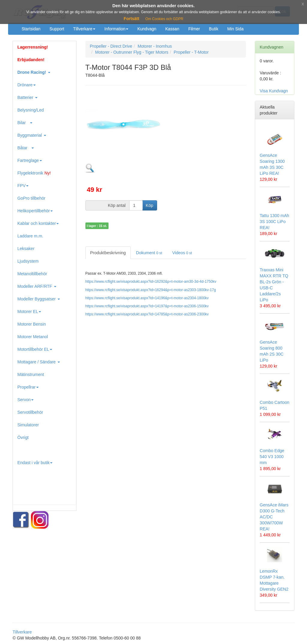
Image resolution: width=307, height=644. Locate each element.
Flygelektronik (34, 173)
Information (116, 29)
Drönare (27, 85)
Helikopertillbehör (35, 211)
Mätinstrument (31, 374)
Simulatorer (28, 425)
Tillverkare (84, 29)
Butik (214, 29)
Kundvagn (147, 29)
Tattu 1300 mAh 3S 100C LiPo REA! (274, 222)
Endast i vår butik (35, 463)
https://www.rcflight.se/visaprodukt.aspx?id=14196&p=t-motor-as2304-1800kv (147, 298)
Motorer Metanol (33, 337)
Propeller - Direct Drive (111, 46)
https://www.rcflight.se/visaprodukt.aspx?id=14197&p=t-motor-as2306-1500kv (147, 306)
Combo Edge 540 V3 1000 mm (272, 457)
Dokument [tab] (149, 253)
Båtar (26, 148)
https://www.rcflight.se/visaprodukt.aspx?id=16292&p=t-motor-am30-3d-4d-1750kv (151, 282)
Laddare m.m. (30, 236)
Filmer (194, 29)
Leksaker (26, 249)
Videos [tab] (182, 253)
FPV (23, 186)
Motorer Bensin (32, 324)
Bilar (25, 123)
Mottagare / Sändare (39, 362)
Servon (25, 400)
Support (57, 29)
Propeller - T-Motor (191, 52)
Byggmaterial (32, 135)
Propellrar (28, 387)
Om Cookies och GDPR (164, 19)
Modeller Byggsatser (39, 299)
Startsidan (31, 29)
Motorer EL (29, 312)
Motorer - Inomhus (155, 46)
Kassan (172, 29)
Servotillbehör (30, 412)
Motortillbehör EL (35, 349)
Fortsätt (132, 19)
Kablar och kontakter (38, 223)
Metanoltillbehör (32, 274)
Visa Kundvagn (274, 91)
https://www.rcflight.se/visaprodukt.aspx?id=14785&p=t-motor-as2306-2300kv (147, 314)
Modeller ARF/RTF (37, 286)
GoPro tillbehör (31, 198)
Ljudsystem (28, 261)
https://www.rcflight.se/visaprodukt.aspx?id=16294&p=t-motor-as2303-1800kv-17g (151, 290)
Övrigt (23, 437)
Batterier (27, 97)
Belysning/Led (31, 110)
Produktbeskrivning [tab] (108, 253)
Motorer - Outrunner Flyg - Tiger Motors (132, 52)
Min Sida (235, 29)
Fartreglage (30, 160)
